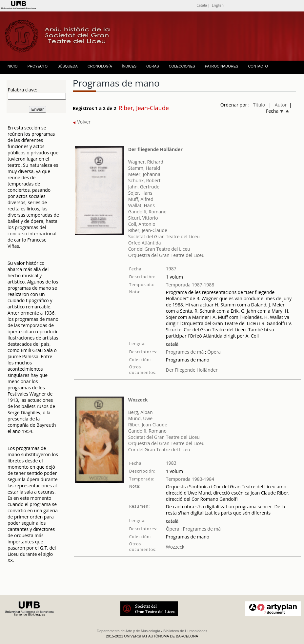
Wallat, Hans (142, 205)
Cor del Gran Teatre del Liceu (159, 249)
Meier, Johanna (144, 174)
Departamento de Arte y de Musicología (128, 631)
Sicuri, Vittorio (143, 218)
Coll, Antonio (142, 224)
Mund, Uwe (141, 418)
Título (259, 105)
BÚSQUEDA (68, 66)
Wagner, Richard (146, 162)
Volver (82, 122)
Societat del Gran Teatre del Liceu (164, 236)
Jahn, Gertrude (144, 187)
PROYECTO (38, 66)
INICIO (12, 66)
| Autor (278, 105)
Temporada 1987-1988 (190, 285)
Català (202, 5)
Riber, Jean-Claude (148, 230)
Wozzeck (138, 400)
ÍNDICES (129, 66)
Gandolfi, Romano (147, 212)
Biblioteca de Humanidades (185, 631)
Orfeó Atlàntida (145, 243)
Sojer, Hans (140, 193)
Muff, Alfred (141, 199)
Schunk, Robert (144, 180)
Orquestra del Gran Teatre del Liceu (166, 255)
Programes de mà (185, 352)
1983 (171, 463)
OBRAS (153, 66)
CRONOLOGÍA (100, 66)
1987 (171, 269)
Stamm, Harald (144, 168)
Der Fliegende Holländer (192, 370)
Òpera (213, 352)
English (218, 5)
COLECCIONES (182, 66)
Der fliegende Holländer (155, 149)
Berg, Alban (141, 412)
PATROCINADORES (222, 66)
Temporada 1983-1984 (190, 479)
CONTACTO (258, 66)
